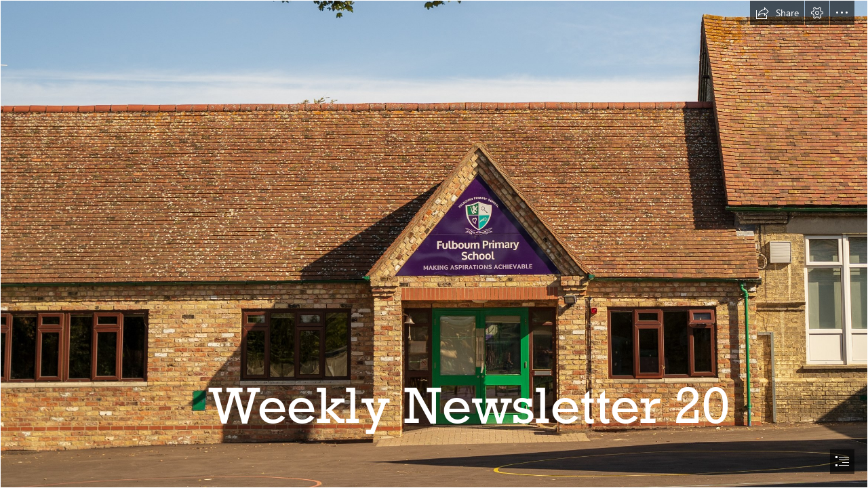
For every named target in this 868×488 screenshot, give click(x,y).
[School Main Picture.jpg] (434, 244)
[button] (777, 13)
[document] (434, 244)
